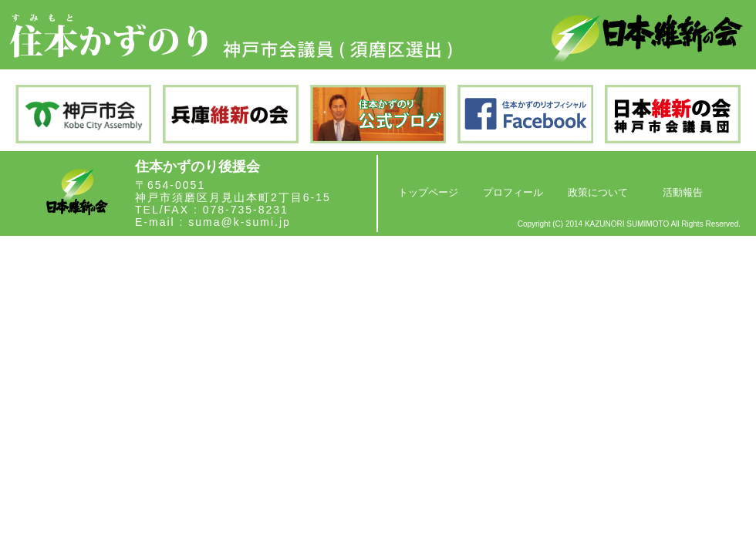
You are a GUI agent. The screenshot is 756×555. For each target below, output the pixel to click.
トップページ (428, 192)
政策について (598, 192)
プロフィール (513, 192)
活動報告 (683, 192)
